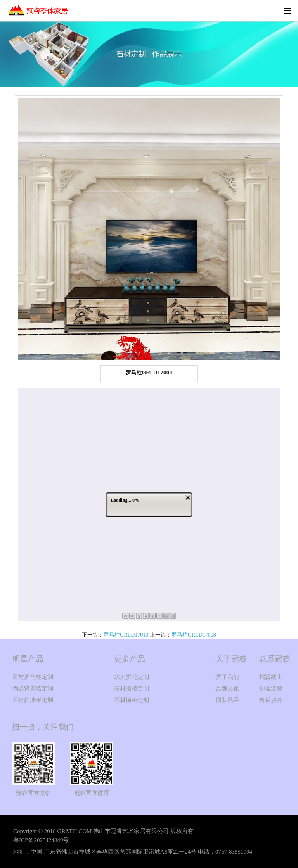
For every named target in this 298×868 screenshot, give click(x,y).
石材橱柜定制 (132, 700)
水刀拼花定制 (132, 677)
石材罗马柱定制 (33, 677)
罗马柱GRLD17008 (194, 635)
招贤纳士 (271, 677)
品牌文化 (227, 689)
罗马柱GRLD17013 (126, 635)
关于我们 (227, 677)
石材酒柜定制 (132, 689)
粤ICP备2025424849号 (41, 840)
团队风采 (227, 700)
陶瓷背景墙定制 (33, 689)
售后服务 (271, 700)
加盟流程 (271, 689)
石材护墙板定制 (33, 700)
